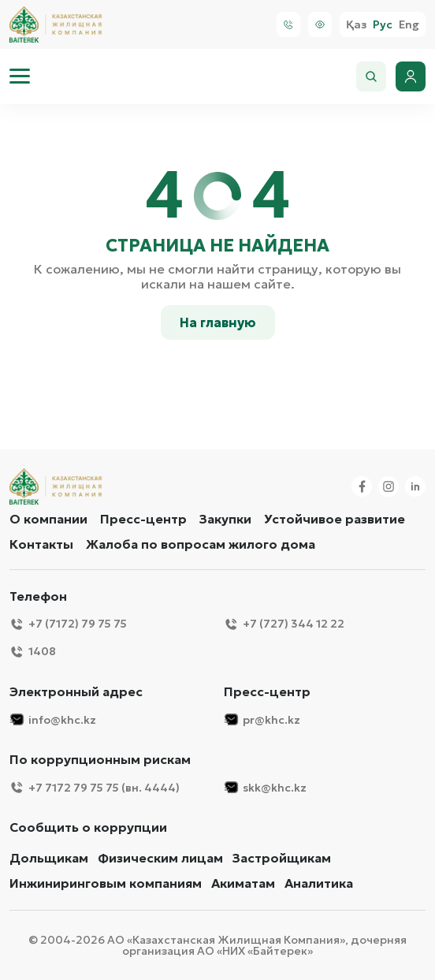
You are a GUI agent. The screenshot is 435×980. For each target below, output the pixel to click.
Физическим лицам (160, 858)
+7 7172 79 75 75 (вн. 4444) (95, 787)
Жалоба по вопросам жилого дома (201, 544)
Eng (409, 25)
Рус (383, 25)
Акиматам (243, 883)
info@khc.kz (53, 719)
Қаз (356, 25)
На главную (218, 322)
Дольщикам (49, 858)
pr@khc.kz (262, 719)
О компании (48, 519)
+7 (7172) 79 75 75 (68, 624)
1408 (33, 652)
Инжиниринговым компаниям (106, 883)
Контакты (41, 544)
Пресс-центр (143, 519)
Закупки (225, 519)
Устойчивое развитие (335, 519)
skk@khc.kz (265, 787)
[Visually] (320, 24)
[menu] (20, 76)
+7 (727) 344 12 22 (284, 624)
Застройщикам (282, 858)
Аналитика (319, 883)
